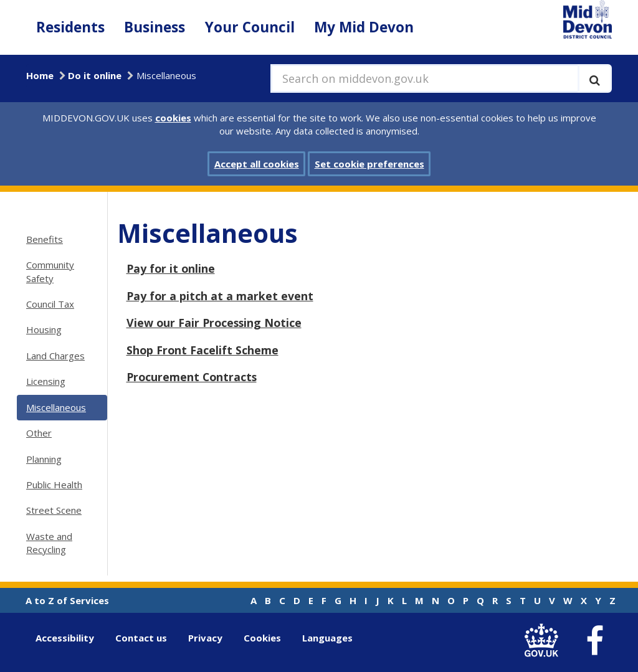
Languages (327, 638)
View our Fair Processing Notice (214, 323)
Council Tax (50, 304)
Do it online (95, 75)
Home (40, 75)
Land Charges (55, 356)
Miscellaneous (56, 407)
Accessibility (65, 638)
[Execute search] (595, 78)
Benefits (45, 239)
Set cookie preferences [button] (369, 164)
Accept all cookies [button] (257, 164)
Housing (44, 329)
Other (39, 433)
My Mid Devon (364, 27)
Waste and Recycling (49, 543)
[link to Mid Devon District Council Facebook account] (594, 641)
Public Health (54, 485)
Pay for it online (171, 268)
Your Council (250, 27)
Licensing (46, 381)
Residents (70, 27)
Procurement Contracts (192, 377)
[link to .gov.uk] (544, 641)
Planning (44, 459)
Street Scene (54, 510)
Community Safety (50, 271)
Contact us (141, 638)
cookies (173, 118)
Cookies (262, 638)
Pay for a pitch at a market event (220, 296)
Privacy (205, 638)
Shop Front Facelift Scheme (202, 350)
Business (155, 27)
